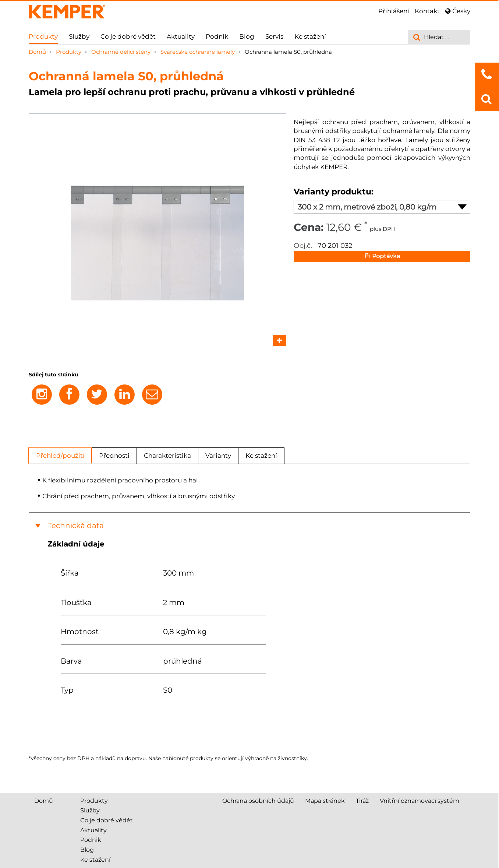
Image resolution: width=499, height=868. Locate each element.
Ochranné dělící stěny (122, 52)
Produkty (43, 36)
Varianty (218, 456)
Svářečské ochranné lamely (198, 52)
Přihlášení (394, 11)
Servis (274, 36)
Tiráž (362, 801)
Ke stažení (310, 36)
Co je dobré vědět (128, 36)
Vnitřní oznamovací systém (420, 801)
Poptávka (382, 257)
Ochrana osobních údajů (258, 801)
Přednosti (114, 456)
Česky (458, 11)
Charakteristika (167, 456)
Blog (247, 36)
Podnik (217, 36)
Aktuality (181, 36)
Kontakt (427, 11)
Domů (38, 52)
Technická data (76, 526)
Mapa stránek (325, 801)
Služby (79, 36)
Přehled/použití (60, 456)
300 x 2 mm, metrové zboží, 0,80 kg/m (382, 207)
